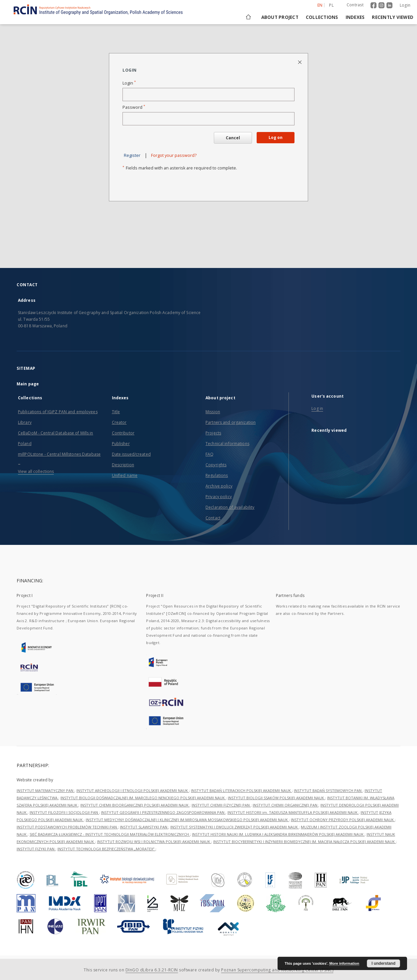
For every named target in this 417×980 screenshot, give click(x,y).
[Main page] (248, 17)
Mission (213, 412)
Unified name (125, 475)
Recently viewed (393, 17)
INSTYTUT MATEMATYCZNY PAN (45, 790)
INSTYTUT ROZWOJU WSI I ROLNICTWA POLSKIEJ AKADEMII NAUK (154, 842)
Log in (317, 408)
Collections (322, 17)
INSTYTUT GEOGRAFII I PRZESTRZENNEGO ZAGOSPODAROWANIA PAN (163, 812)
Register (132, 155)
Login (405, 5)
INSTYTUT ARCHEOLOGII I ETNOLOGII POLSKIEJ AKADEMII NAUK (133, 790)
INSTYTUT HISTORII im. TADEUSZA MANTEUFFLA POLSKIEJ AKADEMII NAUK (293, 812)
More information (344, 963)
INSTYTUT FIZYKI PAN (36, 849)
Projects (213, 433)
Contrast (355, 5)
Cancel (233, 138)
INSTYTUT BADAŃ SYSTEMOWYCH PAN (328, 790)
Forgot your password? (174, 155)
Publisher (121, 444)
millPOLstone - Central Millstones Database (59, 454)
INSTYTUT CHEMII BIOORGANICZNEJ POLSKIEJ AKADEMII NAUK (135, 805)
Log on (276, 137)
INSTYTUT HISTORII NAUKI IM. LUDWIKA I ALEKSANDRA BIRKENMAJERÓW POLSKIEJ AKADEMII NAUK (278, 834)
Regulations (217, 475)
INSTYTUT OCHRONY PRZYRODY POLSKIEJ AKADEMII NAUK (343, 820)
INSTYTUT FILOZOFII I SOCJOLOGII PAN (64, 812)
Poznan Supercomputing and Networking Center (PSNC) (277, 970)
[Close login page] (300, 62)
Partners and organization (231, 422)
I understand (383, 963)
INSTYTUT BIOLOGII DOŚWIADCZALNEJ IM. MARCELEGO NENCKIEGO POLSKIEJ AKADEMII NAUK (143, 798)
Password (134, 107)
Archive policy (219, 486)
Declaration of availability (230, 507)
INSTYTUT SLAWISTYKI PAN (144, 827)
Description (123, 465)
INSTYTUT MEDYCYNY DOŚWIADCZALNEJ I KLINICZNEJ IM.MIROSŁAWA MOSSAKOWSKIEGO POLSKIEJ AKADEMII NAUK (187, 820)
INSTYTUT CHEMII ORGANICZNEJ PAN (286, 805)
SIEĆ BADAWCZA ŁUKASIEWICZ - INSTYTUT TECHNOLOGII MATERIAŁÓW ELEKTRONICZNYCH (110, 834)
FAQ (209, 454)
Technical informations (227, 444)
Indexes (355, 17)
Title (116, 412)
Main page (28, 384)
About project (280, 17)
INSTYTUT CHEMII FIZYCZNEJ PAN (221, 805)
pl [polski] (331, 5)
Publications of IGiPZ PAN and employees (58, 412)
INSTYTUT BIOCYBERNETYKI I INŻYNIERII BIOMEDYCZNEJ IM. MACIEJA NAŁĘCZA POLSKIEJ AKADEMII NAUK (304, 842)
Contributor (123, 433)
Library (25, 422)
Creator (119, 422)
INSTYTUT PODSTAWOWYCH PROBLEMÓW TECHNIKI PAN (67, 827)
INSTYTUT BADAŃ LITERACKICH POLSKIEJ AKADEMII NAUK (241, 790)
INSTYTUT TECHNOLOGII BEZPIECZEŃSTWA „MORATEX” (106, 849)
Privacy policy (219, 497)
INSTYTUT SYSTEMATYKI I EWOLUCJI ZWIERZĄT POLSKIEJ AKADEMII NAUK (235, 827)
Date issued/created (131, 454)
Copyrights (216, 465)
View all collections (36, 471)
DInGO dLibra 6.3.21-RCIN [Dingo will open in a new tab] (152, 970)
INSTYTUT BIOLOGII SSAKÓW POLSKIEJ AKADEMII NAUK (276, 798)
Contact (213, 518)
